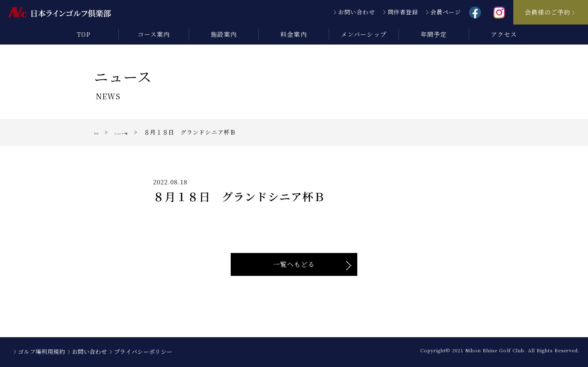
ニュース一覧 (141, 132)
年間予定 (434, 34)
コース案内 (154, 34)
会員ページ (446, 12)
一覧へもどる (294, 264)
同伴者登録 (403, 12)
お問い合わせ (356, 12)
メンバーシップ (364, 34)
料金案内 (294, 34)
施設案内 (224, 34)
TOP (84, 34)
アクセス (504, 34)
